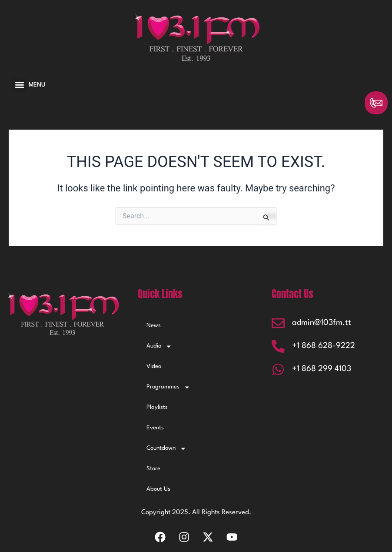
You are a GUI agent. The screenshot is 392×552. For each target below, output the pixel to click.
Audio (159, 346)
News (154, 326)
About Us (158, 489)
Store (153, 469)
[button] (19, 85)
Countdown (166, 449)
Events (155, 428)
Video (154, 366)
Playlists (157, 407)
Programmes (168, 387)
